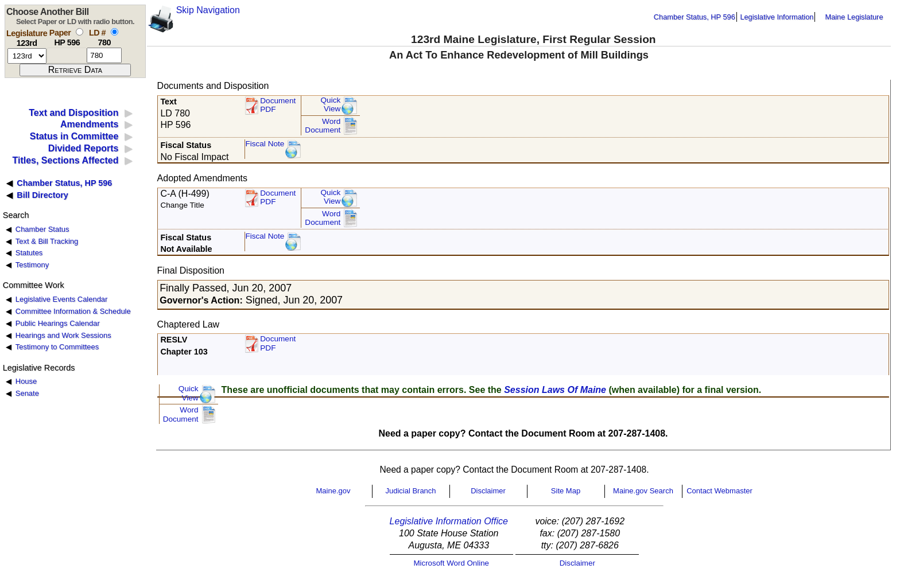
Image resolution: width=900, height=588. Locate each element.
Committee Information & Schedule (73, 311)
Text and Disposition (73, 113)
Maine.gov (333, 491)
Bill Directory (42, 195)
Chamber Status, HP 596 (695, 17)
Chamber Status (42, 229)
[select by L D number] (115, 32)
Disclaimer (488, 491)
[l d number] (104, 55)
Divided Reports (84, 148)
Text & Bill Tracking (47, 241)
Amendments (89, 124)
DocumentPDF (278, 198)
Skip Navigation (208, 10)
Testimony (32, 265)
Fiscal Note (265, 144)
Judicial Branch (410, 491)
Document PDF (278, 105)
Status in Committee (74, 136)
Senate (27, 393)
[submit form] (75, 70)
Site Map (566, 491)
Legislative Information (777, 17)
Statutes (29, 253)
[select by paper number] (79, 32)
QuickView (331, 105)
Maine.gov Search (643, 491)
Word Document (323, 126)
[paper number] (67, 55)
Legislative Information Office (449, 521)
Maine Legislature (854, 17)
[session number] (27, 56)
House (26, 381)
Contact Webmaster (719, 491)
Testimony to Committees (57, 347)
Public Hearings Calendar (58, 323)
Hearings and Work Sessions (63, 335)
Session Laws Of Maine (555, 390)
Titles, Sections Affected (65, 160)
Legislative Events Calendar (62, 299)
